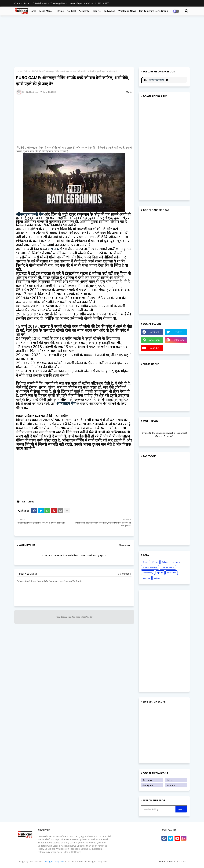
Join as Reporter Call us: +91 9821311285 (89, 3)
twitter (178, 332)
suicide (157, 578)
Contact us (180, 862)
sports (160, 573)
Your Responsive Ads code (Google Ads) (74, 617)
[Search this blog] (159, 809)
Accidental (85, 11)
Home (33, 11)
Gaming (146, 578)
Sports (97, 11)
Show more (125, 545)
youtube (155, 348)
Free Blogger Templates (95, 862)
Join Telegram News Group (154, 11)
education (172, 573)
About (170, 862)
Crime (18, 3)
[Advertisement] (102, 41)
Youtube (171, 785)
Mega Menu (46, 11)
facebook (154, 332)
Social (27, 3)
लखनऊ (53, 249)
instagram (178, 340)
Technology (148, 573)
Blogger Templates (55, 862)
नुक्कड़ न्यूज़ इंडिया (157, 80)
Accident (176, 562)
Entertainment (40, 3)
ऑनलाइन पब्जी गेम (30, 214)
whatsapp (154, 340)
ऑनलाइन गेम (66, 403)
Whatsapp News (59, 3)
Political (71, 11)
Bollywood (109, 11)
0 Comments (125, 574)
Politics (165, 562)
